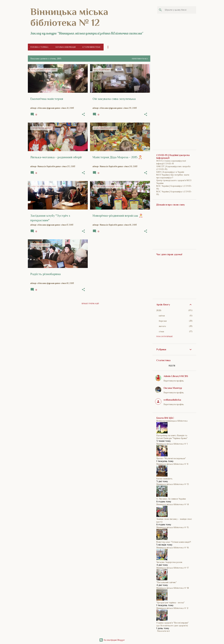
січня (161, 331)
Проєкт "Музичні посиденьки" (171, 458)
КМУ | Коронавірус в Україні (170, 172)
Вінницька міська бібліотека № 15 (173, 527)
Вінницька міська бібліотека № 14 (173, 504)
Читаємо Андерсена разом (169, 562)
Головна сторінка (39, 47)
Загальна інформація (65, 47)
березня (163, 321)
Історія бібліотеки (91, 47)
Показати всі (163, 631)
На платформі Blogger (112, 640)
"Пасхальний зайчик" (166, 582)
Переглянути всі (140, 59)
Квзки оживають (164, 479)
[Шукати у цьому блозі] (180, 10)
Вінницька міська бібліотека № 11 (172, 464)
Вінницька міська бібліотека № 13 (173, 484)
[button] (83, 114)
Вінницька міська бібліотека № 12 (69, 17)
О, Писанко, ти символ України (171, 499)
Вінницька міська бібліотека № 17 (173, 568)
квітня (162, 316)
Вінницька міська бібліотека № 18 (173, 588)
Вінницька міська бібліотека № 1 (172, 444)
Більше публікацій (90, 304)
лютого (162, 326)
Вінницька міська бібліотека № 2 (172, 608)
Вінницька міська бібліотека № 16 (173, 548)
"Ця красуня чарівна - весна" (170, 603)
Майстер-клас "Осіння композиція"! (174, 542)
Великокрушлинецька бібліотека (172, 421)
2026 (159, 310)
